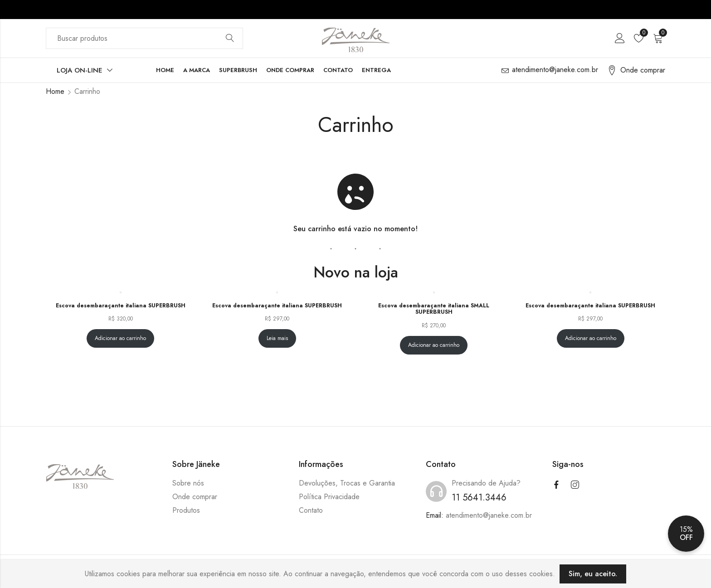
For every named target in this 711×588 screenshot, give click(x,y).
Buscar (230, 39)
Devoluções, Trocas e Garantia (347, 483)
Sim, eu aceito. (593, 574)
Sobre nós (188, 483)
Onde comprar (195, 497)
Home (55, 91)
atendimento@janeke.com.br (489, 515)
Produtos (186, 510)
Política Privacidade (329, 497)
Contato (311, 510)
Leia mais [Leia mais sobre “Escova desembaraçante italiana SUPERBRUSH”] (277, 338)
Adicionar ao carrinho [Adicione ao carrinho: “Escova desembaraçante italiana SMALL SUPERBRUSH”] (434, 345)
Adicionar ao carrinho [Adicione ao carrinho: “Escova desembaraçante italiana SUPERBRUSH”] (120, 338)
